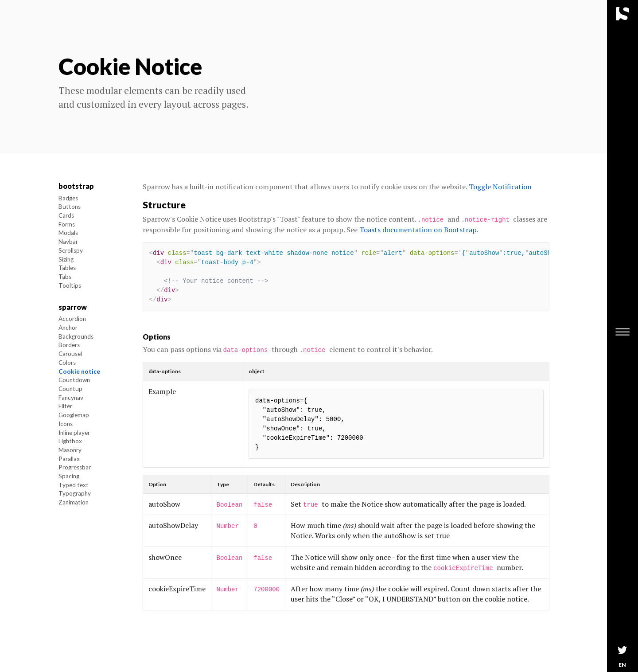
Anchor (68, 328)
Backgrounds (76, 336)
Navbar (68, 242)
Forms (67, 224)
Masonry (70, 450)
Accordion (72, 319)
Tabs (65, 277)
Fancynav (71, 398)
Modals (68, 233)
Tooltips (70, 285)
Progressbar (75, 467)
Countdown (74, 380)
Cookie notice (79, 371)
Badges (68, 198)
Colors (67, 363)
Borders (69, 345)
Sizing (66, 259)
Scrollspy (71, 250)
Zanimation (74, 502)
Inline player (74, 433)
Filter (65, 406)
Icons (66, 424)
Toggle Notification (500, 187)
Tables (67, 268)
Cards (66, 215)
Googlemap (74, 415)
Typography (75, 493)
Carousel (70, 354)
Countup (70, 389)
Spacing (69, 476)
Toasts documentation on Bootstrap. (419, 230)
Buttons (70, 207)
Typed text (74, 485)
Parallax (69, 459)
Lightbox (70, 441)
